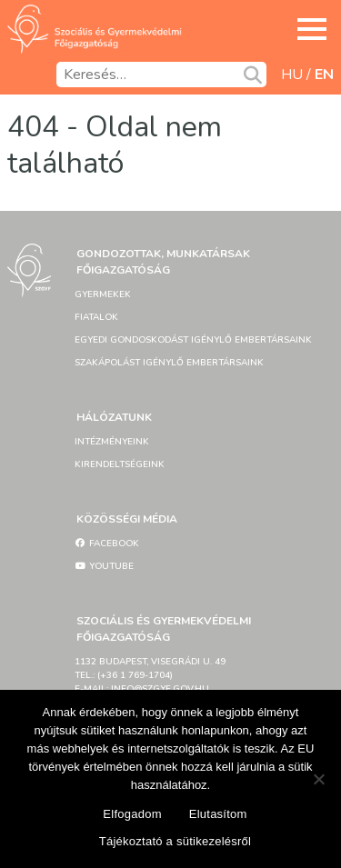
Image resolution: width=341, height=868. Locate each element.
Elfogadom (132, 814)
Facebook (107, 544)
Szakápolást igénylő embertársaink (169, 363)
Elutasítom (218, 814)
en (324, 75)
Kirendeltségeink (120, 464)
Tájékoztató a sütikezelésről (175, 841)
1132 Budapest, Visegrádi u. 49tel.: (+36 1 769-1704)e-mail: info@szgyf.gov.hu (150, 675)
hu (292, 75)
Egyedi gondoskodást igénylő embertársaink (193, 340)
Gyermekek (103, 294)
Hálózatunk (114, 417)
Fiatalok (96, 317)
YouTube (104, 566)
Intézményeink (112, 442)
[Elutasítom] (318, 779)
